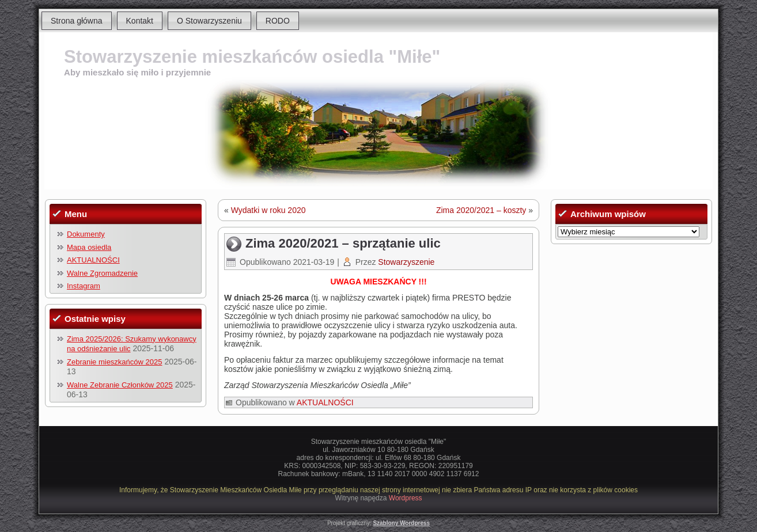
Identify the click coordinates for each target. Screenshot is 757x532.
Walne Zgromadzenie (102, 273)
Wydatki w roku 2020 (268, 210)
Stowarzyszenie (406, 262)
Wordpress (406, 498)
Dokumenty (86, 234)
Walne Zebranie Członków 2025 (120, 385)
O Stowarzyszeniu (209, 21)
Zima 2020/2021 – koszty (481, 210)
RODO (278, 21)
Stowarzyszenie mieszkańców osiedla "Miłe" (252, 57)
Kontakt (140, 21)
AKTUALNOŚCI (93, 260)
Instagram (84, 286)
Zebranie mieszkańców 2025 (114, 362)
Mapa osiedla (89, 247)
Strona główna (77, 21)
